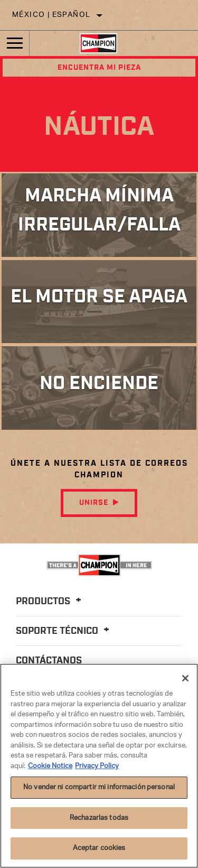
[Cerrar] (185, 678)
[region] (99, 766)
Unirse (94, 503)
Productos (50, 602)
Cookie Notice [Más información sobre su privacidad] (50, 766)
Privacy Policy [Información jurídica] (97, 766)
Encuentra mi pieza (99, 68)
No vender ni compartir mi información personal (99, 787)
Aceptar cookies (99, 848)
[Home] (98, 43)
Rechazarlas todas (99, 818)
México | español (51, 15)
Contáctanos (49, 661)
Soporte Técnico (64, 631)
